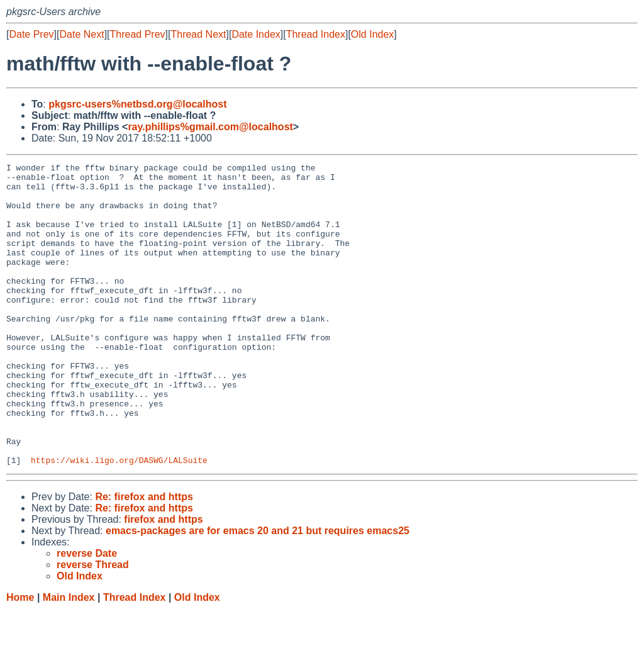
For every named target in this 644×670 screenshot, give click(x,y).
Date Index (256, 34)
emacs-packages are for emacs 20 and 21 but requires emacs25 (258, 591)
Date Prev (31, 34)
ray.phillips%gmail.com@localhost (210, 127)
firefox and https (163, 580)
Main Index (69, 658)
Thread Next (198, 34)
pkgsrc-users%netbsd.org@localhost (137, 104)
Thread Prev (138, 34)
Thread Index (316, 34)
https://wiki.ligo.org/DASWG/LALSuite (119, 520)
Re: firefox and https (144, 557)
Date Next (81, 34)
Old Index (372, 34)
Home (20, 658)
